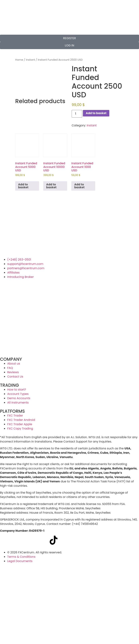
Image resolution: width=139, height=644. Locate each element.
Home (19, 60)
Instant (30, 60)
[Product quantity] (77, 114)
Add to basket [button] (23, 186)
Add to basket (96, 113)
